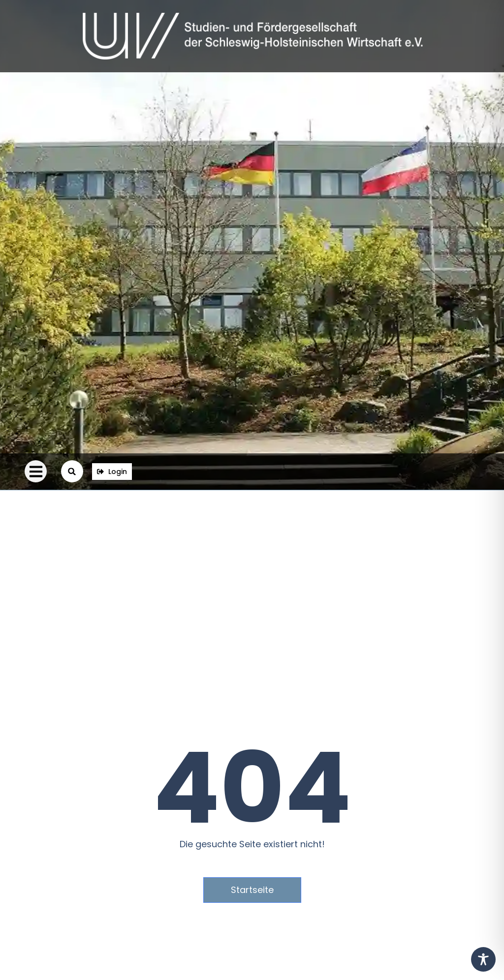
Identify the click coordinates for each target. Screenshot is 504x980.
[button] (36, 471)
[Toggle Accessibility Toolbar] (483, 959)
